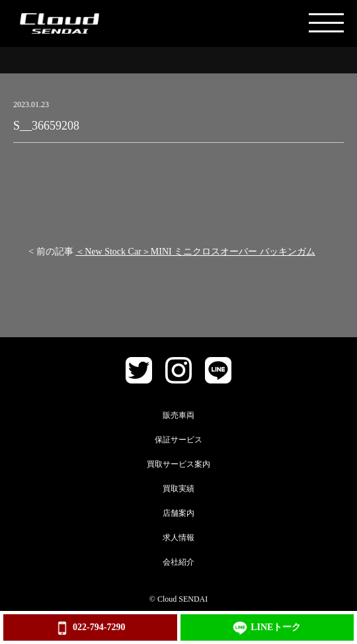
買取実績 (178, 489)
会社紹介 (178, 562)
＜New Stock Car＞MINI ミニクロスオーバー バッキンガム (195, 252)
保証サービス (178, 440)
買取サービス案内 (178, 464)
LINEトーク (267, 628)
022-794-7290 (90, 628)
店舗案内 (178, 513)
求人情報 (178, 538)
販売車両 (178, 415)
